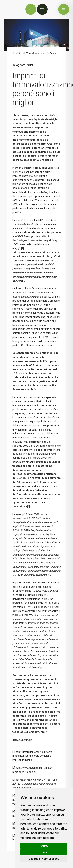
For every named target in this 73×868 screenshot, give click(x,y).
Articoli (53, 53)
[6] (41, 667)
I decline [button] (44, 852)
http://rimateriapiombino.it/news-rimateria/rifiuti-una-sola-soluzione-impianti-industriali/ (33, 756)
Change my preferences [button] (44, 859)
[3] (14, 780)
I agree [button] (44, 846)
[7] (14, 836)
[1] (52, 160)
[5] (49, 575)
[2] (22, 248)
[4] (14, 796)
